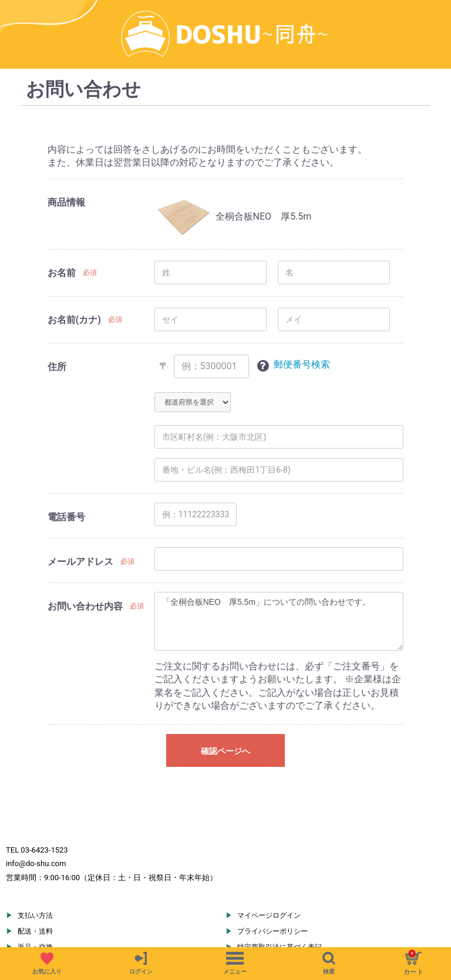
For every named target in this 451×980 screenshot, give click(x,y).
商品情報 (66, 169)
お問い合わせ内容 (85, 572)
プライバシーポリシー (272, 897)
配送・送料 (35, 897)
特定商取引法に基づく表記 (280, 913)
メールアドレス (80, 528)
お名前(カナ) (74, 286)
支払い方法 (35, 881)
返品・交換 (35, 913)
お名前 (62, 239)
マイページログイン (269, 881)
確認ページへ (225, 718)
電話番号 (66, 483)
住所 (57, 333)
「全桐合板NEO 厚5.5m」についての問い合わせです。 (279, 587)
